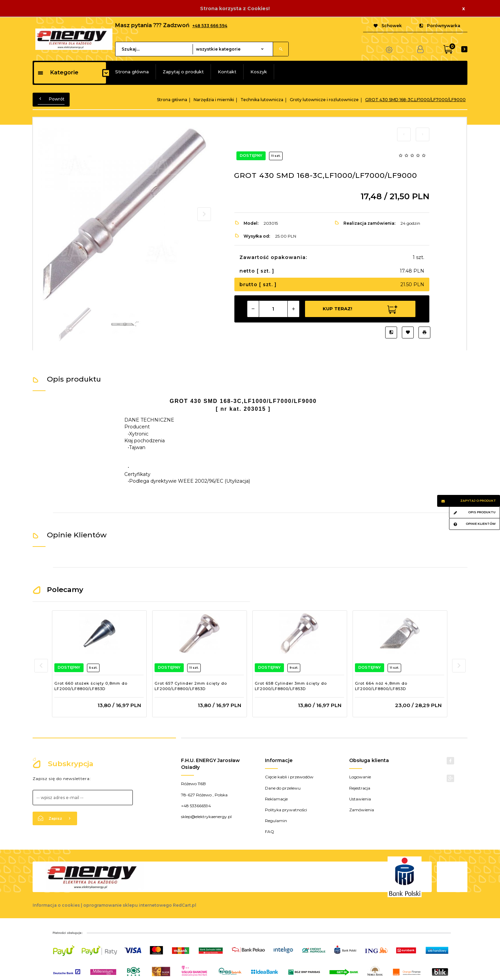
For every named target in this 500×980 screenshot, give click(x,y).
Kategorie (58, 72)
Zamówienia (362, 810)
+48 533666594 (196, 806)
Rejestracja (360, 788)
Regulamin (276, 821)
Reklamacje (276, 799)
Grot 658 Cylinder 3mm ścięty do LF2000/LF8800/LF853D (291, 686)
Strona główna (132, 72)
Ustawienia (360, 799)
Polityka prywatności (286, 810)
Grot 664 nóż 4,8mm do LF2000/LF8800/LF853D (381, 686)
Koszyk (259, 72)
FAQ (270, 831)
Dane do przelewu (283, 788)
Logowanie (360, 777)
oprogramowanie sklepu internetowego (128, 905)
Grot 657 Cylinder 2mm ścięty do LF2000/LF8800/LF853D (191, 686)
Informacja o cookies (56, 905)
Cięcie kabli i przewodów (289, 777)
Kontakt (227, 72)
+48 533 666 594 (210, 26)
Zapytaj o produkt (183, 72)
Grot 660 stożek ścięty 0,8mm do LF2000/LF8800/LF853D (91, 686)
